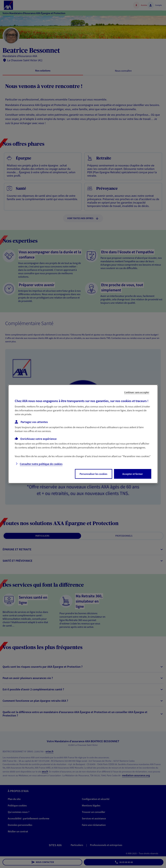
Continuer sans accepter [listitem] (137, 392)
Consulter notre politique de (41, 464)
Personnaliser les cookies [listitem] (93, 474)
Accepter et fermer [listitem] (133, 474)
